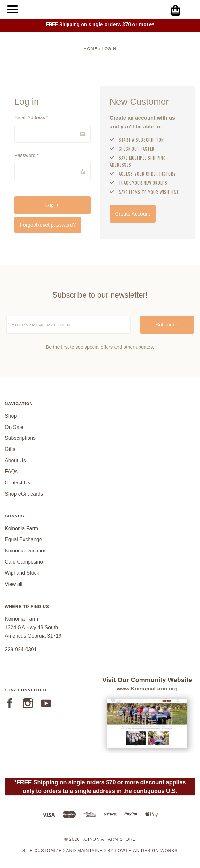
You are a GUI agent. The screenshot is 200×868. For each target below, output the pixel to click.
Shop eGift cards (24, 494)
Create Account (133, 214)
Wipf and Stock (22, 573)
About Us (15, 460)
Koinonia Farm (21, 529)
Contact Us (17, 483)
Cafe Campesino (24, 562)
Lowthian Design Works (146, 851)
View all (14, 584)
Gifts (10, 449)
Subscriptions (20, 438)
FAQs (11, 471)
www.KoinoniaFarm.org (147, 689)
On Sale (14, 427)
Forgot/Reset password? (48, 225)
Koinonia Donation (26, 551)
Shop (11, 416)
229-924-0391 (21, 650)
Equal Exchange (24, 539)
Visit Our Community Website (147, 680)
